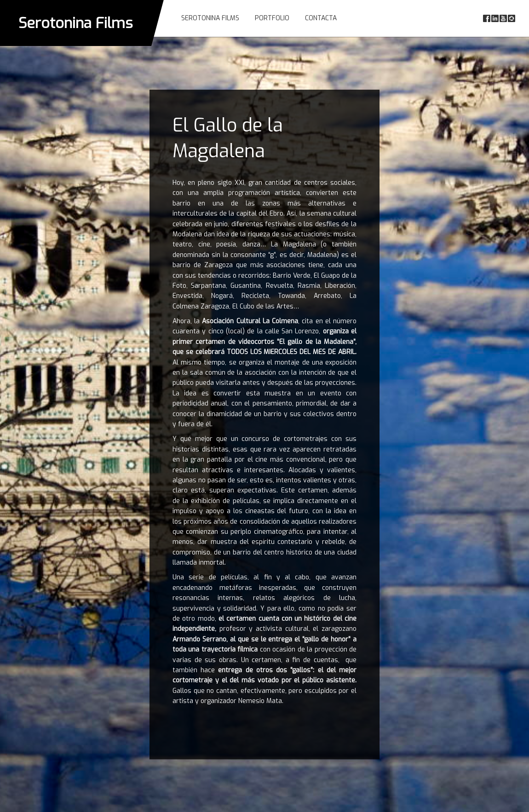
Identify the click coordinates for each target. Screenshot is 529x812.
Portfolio (272, 18)
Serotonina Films (76, 23)
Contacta (321, 18)
